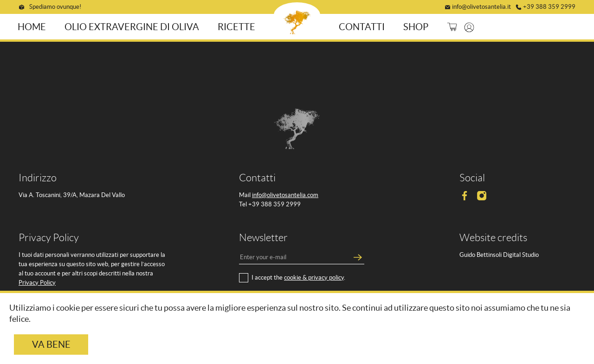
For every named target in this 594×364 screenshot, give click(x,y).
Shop (413, 26)
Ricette (239, 26)
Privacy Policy (37, 281)
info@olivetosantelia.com (285, 194)
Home (34, 26)
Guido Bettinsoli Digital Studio (499, 253)
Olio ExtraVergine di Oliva (134, 26)
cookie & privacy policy (314, 276)
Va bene (51, 345)
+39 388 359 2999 (549, 5)
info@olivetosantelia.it (481, 5)
